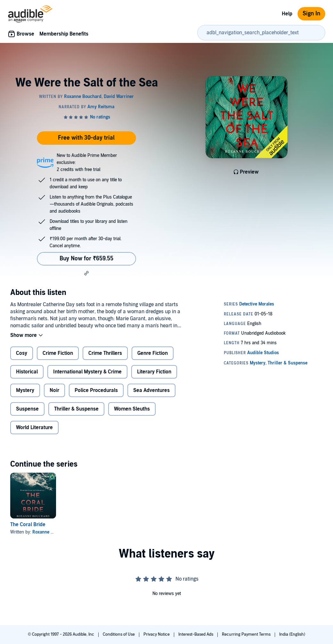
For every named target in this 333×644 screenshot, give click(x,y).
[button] (86, 273)
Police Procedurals (96, 390)
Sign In (311, 14)
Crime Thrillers (105, 353)
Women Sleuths (132, 409)
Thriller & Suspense (76, 409)
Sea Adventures (151, 390)
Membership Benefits (64, 34)
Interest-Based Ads (196, 634)
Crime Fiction (58, 353)
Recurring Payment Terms (247, 634)
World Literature (34, 428)
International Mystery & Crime (87, 372)
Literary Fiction (154, 372)
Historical (27, 372)
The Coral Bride (28, 525)
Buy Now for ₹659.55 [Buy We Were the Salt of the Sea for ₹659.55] (86, 259)
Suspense (27, 409)
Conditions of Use (119, 634)
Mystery (25, 390)
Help (287, 14)
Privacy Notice (157, 634)
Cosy (22, 353)
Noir (54, 390)
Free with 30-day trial (86, 138)
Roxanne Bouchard (51, 532)
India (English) (292, 634)
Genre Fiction (153, 353)
